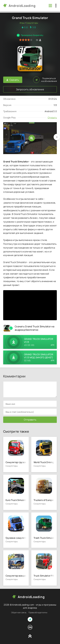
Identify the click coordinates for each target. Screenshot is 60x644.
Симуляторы (32, 23)
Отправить (30, 420)
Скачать (13, 80)
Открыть (52, 117)
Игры (22, 23)
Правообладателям (38, 612)
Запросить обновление (30, 89)
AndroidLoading (22, 6)
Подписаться (45, 80)
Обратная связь (19, 612)
